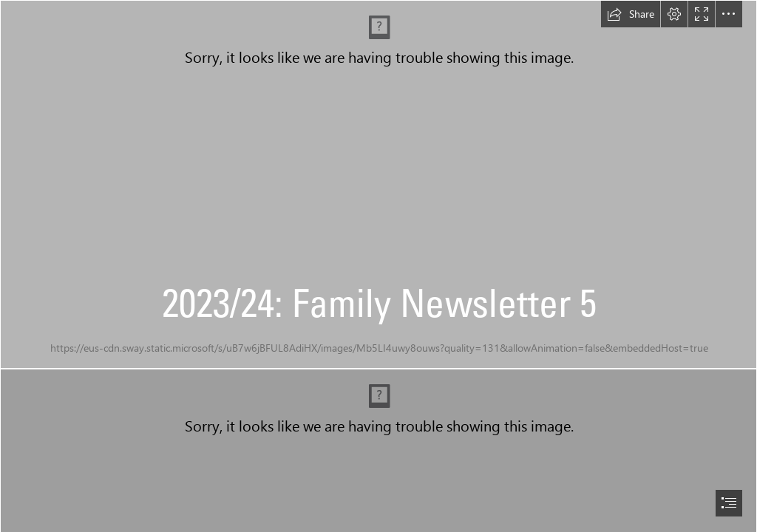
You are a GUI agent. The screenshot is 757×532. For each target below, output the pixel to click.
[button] (631, 14)
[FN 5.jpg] (378, 184)
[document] (378, 266)
